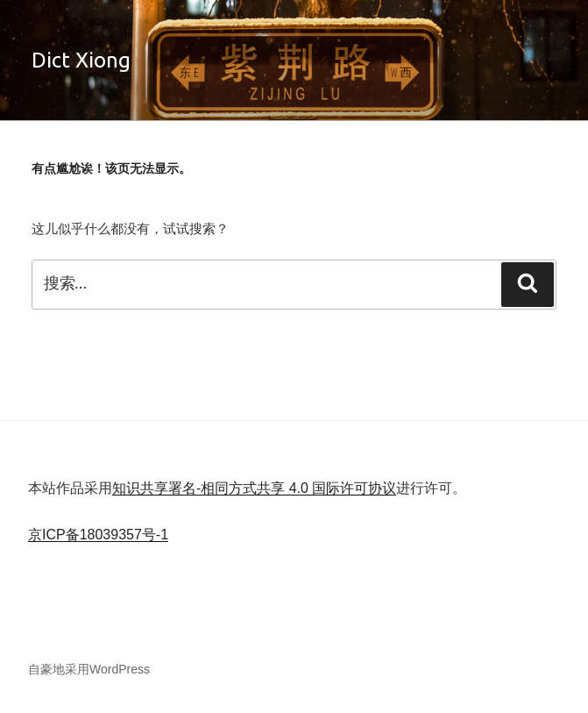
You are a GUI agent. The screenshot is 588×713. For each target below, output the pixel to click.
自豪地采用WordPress (89, 669)
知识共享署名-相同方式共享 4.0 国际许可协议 (254, 488)
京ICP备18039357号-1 (98, 535)
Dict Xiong (81, 60)
